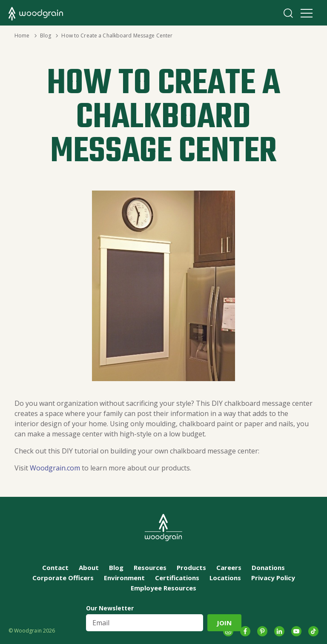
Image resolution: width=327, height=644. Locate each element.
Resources (150, 567)
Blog (46, 36)
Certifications (177, 578)
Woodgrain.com (56, 468)
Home (22, 36)
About (89, 567)
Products (191, 567)
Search (288, 13)
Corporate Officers (63, 578)
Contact (55, 567)
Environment (124, 578)
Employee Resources (163, 588)
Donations (268, 567)
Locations (225, 578)
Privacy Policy (273, 578)
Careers (229, 567)
